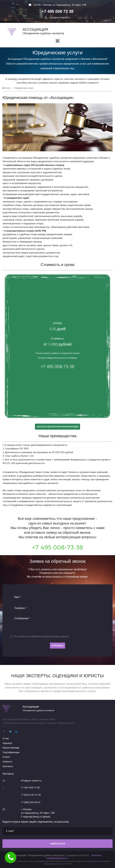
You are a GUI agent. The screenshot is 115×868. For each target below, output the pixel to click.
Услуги (6, 757)
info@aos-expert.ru (60, 18)
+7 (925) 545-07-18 (31, 795)
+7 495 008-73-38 (58, 547)
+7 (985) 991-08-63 (31, 802)
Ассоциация (31, 706)
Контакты (8, 766)
